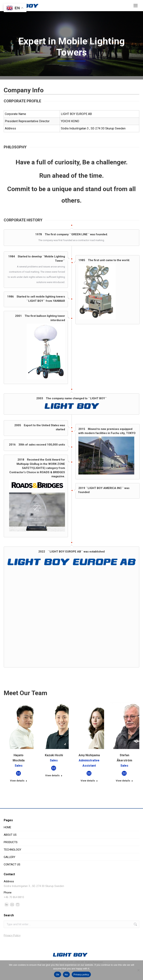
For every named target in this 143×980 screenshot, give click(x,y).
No (66, 975)
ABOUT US (10, 849)
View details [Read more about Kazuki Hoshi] (54, 789)
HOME (7, 841)
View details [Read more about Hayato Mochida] (19, 794)
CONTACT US (12, 878)
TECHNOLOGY (12, 863)
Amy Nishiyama (89, 769)
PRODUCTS (11, 856)
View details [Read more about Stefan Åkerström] (124, 794)
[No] (138, 970)
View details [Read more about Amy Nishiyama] (89, 794)
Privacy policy (81, 975)
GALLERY (9, 871)
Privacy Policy (12, 949)
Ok (57, 975)
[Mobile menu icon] (136, 6)
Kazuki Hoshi (54, 769)
